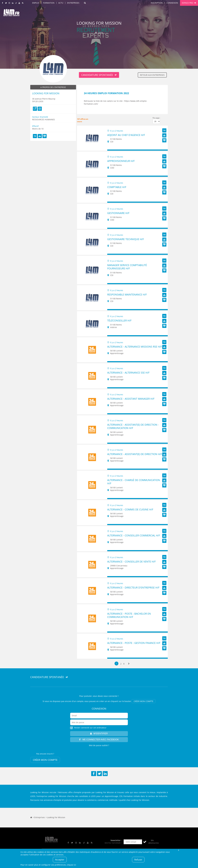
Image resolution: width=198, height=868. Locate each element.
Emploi (36, 3)
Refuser (138, 860)
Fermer (178, 850)
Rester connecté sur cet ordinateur (90, 728)
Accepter (60, 860)
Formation (49, 3)
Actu (61, 3)
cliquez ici (71, 865)
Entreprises (73, 3)
